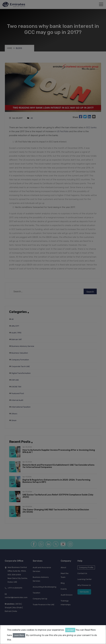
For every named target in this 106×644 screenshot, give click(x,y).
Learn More (19, 635)
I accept (70, 630)
